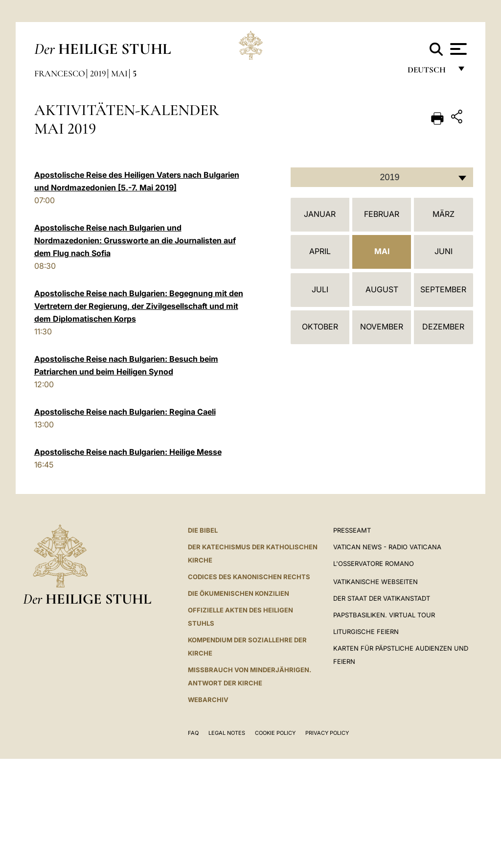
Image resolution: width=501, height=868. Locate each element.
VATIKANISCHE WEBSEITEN (376, 582)
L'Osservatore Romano (374, 563)
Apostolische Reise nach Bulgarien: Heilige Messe (128, 452)
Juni (444, 251)
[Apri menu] (457, 49)
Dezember (443, 327)
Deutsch (429, 72)
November (382, 327)
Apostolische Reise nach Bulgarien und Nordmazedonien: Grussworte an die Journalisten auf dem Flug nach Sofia (135, 240)
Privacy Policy (327, 733)
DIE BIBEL (203, 530)
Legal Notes (227, 733)
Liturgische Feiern (366, 632)
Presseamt (352, 530)
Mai (119, 73)
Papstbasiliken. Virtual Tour (384, 615)
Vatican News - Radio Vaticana (387, 547)
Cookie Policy (275, 733)
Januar (320, 214)
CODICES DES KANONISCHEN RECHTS (249, 577)
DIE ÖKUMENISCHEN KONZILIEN (239, 593)
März (444, 214)
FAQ (193, 733)
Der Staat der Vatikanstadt (382, 598)
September (443, 289)
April (320, 251)
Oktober (320, 327)
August (382, 289)
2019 (98, 73)
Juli (320, 289)
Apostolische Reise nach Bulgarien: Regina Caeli (125, 412)
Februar (382, 214)
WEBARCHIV (208, 700)
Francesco (60, 73)
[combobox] (382, 177)
